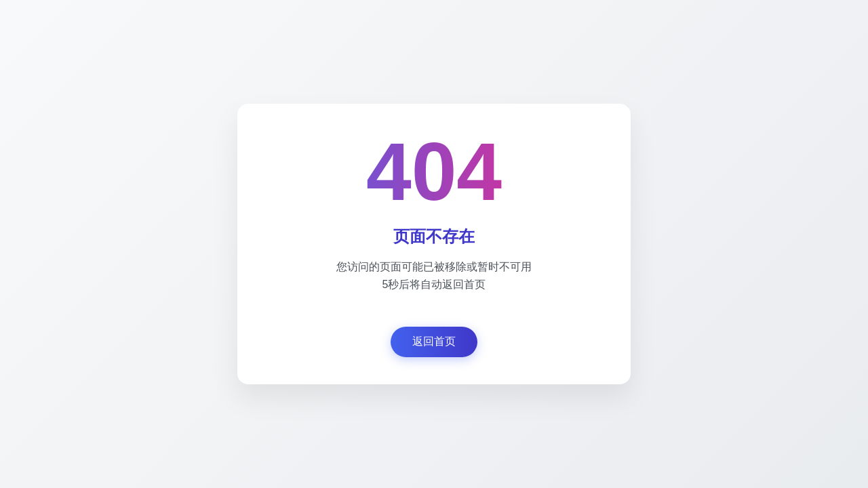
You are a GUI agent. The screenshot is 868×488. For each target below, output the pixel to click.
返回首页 (434, 341)
